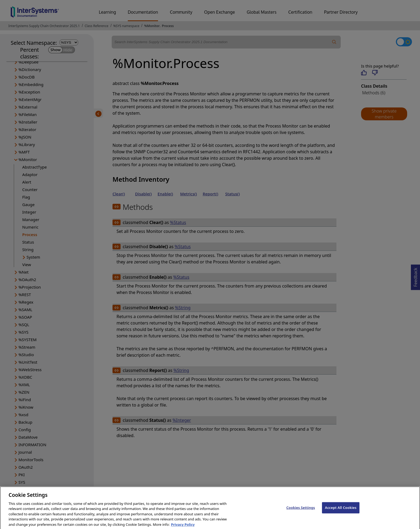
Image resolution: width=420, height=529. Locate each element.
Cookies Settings (301, 512)
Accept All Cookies (341, 512)
